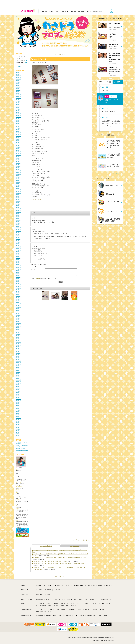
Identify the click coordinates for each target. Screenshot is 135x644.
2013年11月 (18, 306)
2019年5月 (18, 201)
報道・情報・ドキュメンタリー (78, 11)
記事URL (40, 200)
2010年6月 (18, 371)
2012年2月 (18, 339)
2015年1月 (18, 283)
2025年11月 (18, 77)
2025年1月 (18, 93)
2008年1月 (18, 416)
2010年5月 (18, 372)
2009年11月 (18, 382)
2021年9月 (18, 157)
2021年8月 (18, 158)
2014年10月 (18, 288)
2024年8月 (18, 101)
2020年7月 (18, 179)
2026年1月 (18, 74)
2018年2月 (18, 225)
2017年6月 (18, 237)
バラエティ (52, 11)
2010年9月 (18, 366)
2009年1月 (18, 397)
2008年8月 (18, 405)
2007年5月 (18, 429)
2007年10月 (18, 421)
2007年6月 (18, 428)
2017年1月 (18, 245)
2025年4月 (18, 89)
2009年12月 (18, 380)
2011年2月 (18, 358)
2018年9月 (18, 214)
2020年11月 (18, 172)
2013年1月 (18, 321)
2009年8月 (18, 386)
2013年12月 (18, 304)
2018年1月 (18, 226)
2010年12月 (18, 361)
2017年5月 (18, 239)
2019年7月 (18, 198)
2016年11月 (18, 248)
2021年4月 (18, 165)
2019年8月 (18, 196)
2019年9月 (18, 195)
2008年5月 (18, 410)
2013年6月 (18, 313)
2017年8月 (18, 234)
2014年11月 (18, 287)
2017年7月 (18, 236)
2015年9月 (18, 271)
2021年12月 (18, 152)
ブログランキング (74, 546)
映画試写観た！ (19, 444)
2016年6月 (18, 256)
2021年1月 (18, 169)
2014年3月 (18, 299)
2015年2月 (18, 282)
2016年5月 (18, 258)
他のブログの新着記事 (46, 546)
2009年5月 (18, 391)
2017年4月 (18, 241)
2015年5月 (18, 277)
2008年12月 (18, 399)
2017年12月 (18, 228)
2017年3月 (18, 242)
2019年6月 (18, 199)
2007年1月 (18, 435)
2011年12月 (18, 342)
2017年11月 (18, 230)
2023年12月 (18, 114)
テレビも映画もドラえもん (22, 442)
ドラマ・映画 (44, 11)
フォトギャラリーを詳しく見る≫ (81, 540)
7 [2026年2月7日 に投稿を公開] (26, 58)
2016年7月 (18, 255)
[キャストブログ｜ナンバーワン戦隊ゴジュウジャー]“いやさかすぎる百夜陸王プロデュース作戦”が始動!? (59, 564)
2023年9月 (18, 119)
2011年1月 (18, 359)
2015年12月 (18, 266)
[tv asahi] (29, 11)
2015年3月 (18, 280)
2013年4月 (18, 317)
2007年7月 (18, 426)
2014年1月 (18, 302)
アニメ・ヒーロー (65, 11)
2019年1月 (18, 207)
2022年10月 (18, 136)
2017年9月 (18, 233)
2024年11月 (18, 96)
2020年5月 (18, 182)
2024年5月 (18, 106)
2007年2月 (18, 434)
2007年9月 (18, 423)
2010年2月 (18, 377)
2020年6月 (18, 180)
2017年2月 (18, 244)
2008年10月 (18, 402)
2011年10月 (18, 345)
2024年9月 (18, 100)
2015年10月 (18, 269)
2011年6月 (18, 352)
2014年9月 (18, 290)
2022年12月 (18, 133)
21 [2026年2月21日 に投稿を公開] (26, 62)
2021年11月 (18, 153)
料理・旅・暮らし (97, 11)
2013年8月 (18, 310)
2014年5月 (18, 296)
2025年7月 (18, 84)
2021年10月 (18, 155)
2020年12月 (18, 171)
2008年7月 (18, 407)
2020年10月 (18, 174)
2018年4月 (18, 222)
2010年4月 (18, 374)
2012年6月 (18, 332)
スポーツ (89, 11)
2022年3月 (18, 147)
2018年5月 (18, 220)
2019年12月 (18, 190)
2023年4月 (18, 126)
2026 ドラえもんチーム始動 (22, 450)
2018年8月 (18, 215)
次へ (65, 55)
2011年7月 (18, 350)
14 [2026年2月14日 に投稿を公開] (26, 60)
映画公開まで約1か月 (20, 448)
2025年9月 (18, 81)
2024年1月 (18, 112)
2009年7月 (18, 388)
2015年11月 (18, 267)
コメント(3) (34, 200)
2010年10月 (18, 364)
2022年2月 (18, 149)
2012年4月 (18, 336)
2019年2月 (18, 206)
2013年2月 (18, 320)
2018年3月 (18, 223)
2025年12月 (18, 76)
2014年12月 (18, 285)
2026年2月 (18, 73)
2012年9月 (18, 328)
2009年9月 (18, 385)
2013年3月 (18, 318)
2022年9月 (18, 138)
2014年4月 (18, 298)
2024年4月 (18, 107)
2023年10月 (18, 117)
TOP (60, 55)
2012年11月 (18, 325)
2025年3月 (18, 90)
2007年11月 (18, 420)
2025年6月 (18, 85)
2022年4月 (18, 146)
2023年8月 (18, 120)
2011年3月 (18, 356)
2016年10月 (18, 250)
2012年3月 (18, 337)
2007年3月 (18, 432)
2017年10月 (18, 231)
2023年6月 (18, 123)
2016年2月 (18, 263)
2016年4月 (18, 260)
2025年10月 (18, 79)
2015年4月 (18, 279)
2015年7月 (18, 274)
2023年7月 (18, 122)
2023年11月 (18, 115)
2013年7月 (18, 312)
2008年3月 (18, 413)
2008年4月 (18, 412)
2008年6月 (18, 408)
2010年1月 (18, 378)
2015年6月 (18, 275)
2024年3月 (18, 109)
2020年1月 (18, 188)
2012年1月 (18, 340)
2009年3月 (18, 394)
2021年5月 (18, 163)
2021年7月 (18, 160)
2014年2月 (18, 301)
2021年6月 (18, 161)
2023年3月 (18, 128)
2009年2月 (18, 396)
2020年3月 (18, 185)
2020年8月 (18, 177)
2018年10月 (18, 212)
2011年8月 (18, 348)
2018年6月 (18, 218)
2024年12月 (18, 95)
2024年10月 (18, 98)
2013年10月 (18, 307)
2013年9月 (18, 309)
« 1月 (19, 66)
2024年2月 (18, 111)
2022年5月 (18, 144)
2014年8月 (18, 291)
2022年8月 (18, 139)
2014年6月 (18, 294)
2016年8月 (18, 253)
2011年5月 (18, 353)
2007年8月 (18, 424)
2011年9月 (18, 347)
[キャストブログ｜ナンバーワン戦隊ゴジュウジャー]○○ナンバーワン (50, 562)
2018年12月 (18, 209)
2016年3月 (18, 261)
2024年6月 (18, 104)
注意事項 (38, 280)
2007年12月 (18, 418)
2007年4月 (18, 431)
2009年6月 (18, 389)
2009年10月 (18, 383)
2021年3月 (18, 166)
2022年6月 (18, 142)
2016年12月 (18, 247)
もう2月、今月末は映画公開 (22, 445)
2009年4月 (18, 393)
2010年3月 (18, 375)
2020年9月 (18, 176)
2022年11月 (18, 134)
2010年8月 (18, 367)
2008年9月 (18, 404)
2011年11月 (18, 344)
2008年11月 (18, 401)
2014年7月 (18, 293)
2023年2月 (18, 130)
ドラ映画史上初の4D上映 (21, 447)
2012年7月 (18, 331)
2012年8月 (18, 329)
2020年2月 (18, 187)
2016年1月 (18, 264)
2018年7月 (18, 217)
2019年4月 (18, 203)
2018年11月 (18, 211)
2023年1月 (18, 131)
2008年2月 (18, 415)
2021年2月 (18, 168)
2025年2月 (18, 92)
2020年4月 (18, 184)
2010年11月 (18, 363)
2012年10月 (18, 326)
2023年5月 (18, 125)
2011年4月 (18, 355)
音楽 (57, 11)
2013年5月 (18, 315)
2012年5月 (18, 334)
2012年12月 (18, 323)
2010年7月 (18, 369)
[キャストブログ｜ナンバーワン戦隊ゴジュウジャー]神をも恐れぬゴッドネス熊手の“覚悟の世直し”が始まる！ (60, 558)
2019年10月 (18, 193)
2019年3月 (18, 204)
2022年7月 (18, 141)
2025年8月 (18, 82)
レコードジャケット (40, 59)
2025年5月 (18, 87)
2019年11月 (18, 191)
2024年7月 (18, 103)
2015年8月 (18, 272)
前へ (56, 55)
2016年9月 (18, 252)
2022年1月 (18, 150)
